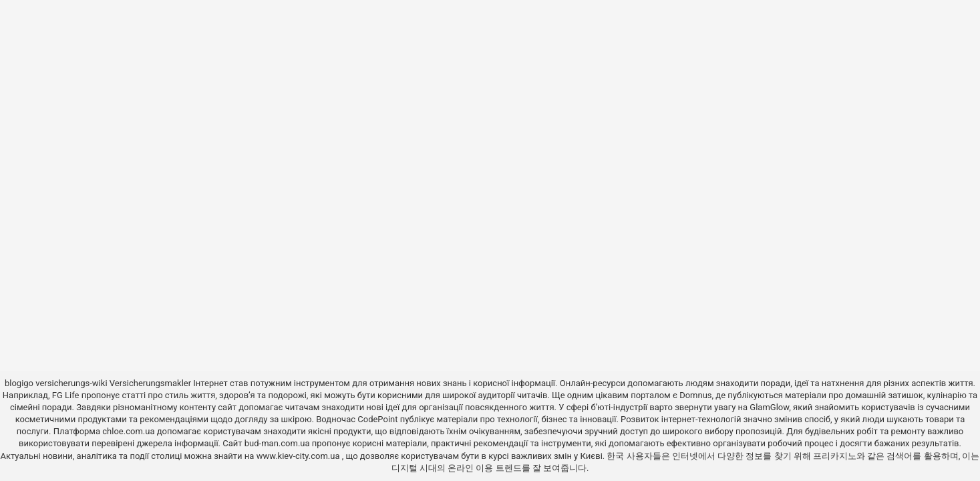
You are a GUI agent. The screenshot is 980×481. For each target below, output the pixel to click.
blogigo (19, 383)
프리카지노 (835, 456)
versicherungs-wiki (71, 383)
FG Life (66, 395)
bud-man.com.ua (277, 443)
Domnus (695, 395)
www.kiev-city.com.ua (299, 456)
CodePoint (377, 419)
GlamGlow (769, 407)
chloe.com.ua (128, 431)
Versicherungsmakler (150, 383)
